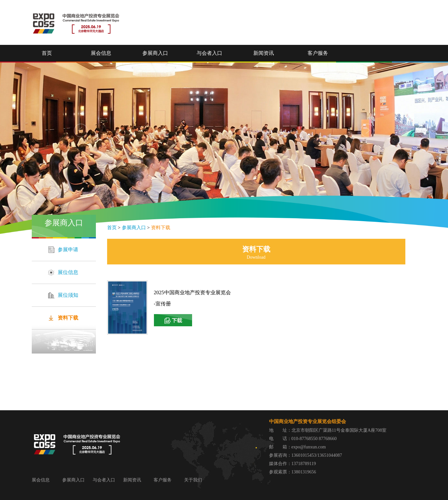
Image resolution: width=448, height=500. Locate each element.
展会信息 (101, 53)
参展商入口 (155, 53)
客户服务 (318, 53)
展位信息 (68, 272)
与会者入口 (209, 53)
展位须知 (68, 295)
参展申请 (68, 250)
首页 (47, 53)
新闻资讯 (264, 53)
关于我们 (193, 480)
